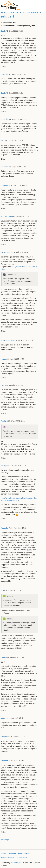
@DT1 (29, 550)
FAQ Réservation (19, 267)
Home (3, 853)
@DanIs (18, 648)
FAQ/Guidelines (24, 853)
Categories (12, 853)
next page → (6, 840)
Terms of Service (7, 858)
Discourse (14, 863)
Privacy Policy (21, 858)
